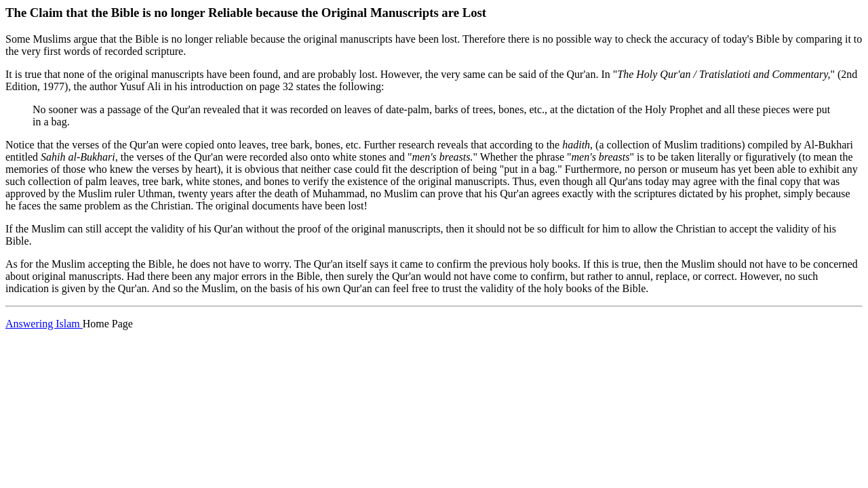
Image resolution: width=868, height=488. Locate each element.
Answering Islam (44, 324)
